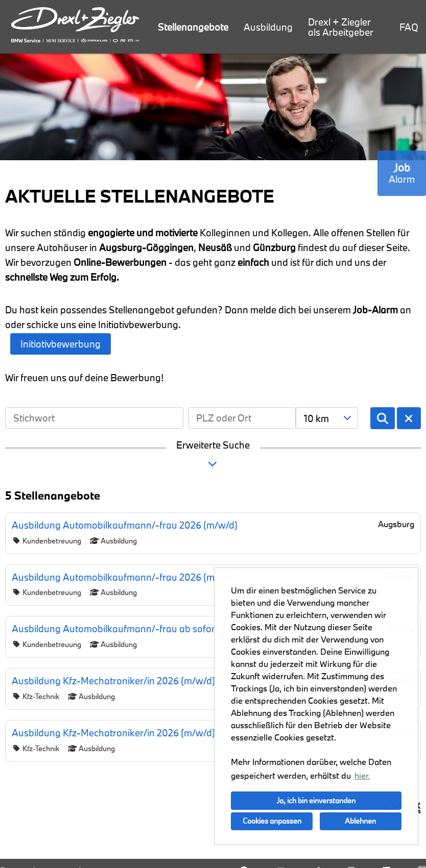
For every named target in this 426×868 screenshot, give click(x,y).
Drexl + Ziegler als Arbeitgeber (341, 27)
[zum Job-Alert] (402, 173)
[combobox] (327, 418)
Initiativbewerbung (61, 344)
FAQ (409, 27)
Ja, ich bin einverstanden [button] (316, 800)
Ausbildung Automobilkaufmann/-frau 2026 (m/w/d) (125, 525)
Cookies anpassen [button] (272, 821)
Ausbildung (268, 27)
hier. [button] (362, 775)
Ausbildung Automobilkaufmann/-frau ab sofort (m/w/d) (133, 629)
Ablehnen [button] (360, 821)
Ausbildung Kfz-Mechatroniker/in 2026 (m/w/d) (113, 681)
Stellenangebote (193, 27)
